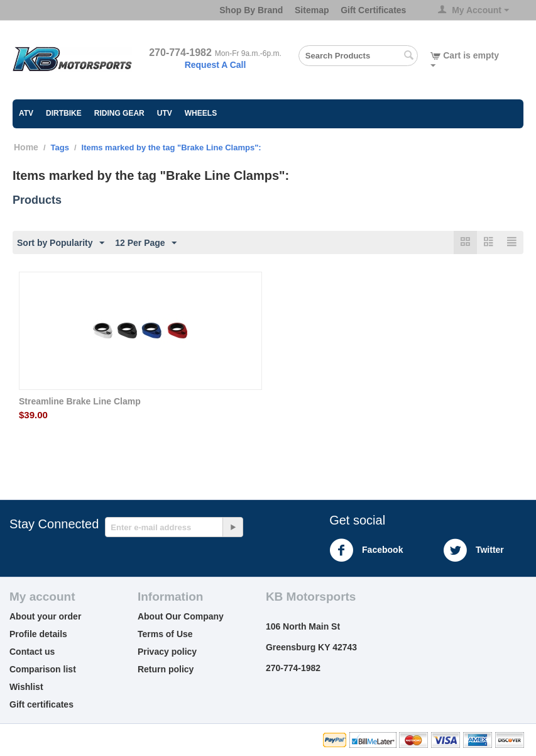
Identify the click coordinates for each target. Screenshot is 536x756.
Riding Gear (119, 113)
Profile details (38, 634)
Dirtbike (64, 113)
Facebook (366, 550)
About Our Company (181, 616)
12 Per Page (145, 243)
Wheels (201, 113)
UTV (165, 113)
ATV (26, 113)
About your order (45, 616)
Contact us (32, 652)
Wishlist (26, 687)
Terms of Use (165, 634)
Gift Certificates (373, 10)
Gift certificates (41, 704)
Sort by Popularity (61, 243)
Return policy (166, 669)
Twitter (473, 550)
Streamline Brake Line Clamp (80, 401)
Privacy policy (167, 652)
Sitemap (312, 10)
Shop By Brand (251, 10)
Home (26, 147)
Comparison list (43, 669)
